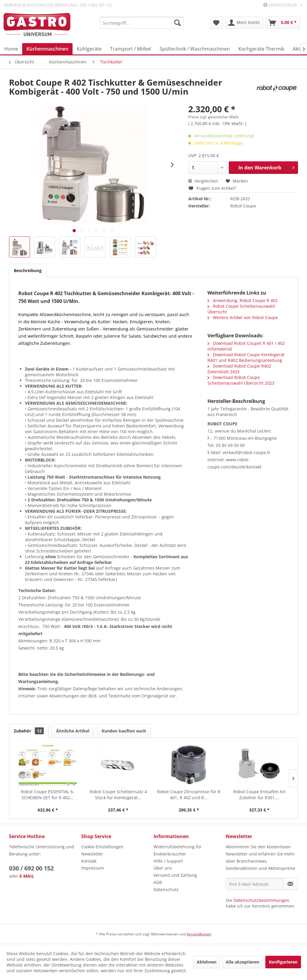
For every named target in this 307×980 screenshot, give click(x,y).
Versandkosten (199, 934)
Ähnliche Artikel (73, 731)
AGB (158, 882)
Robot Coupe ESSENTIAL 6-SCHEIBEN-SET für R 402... (48, 795)
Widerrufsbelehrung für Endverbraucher (178, 850)
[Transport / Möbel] (131, 49)
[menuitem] (142, 23)
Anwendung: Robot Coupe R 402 (243, 300)
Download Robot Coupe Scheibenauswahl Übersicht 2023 (241, 380)
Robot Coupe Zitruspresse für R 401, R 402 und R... (189, 795)
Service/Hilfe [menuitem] (281, 5)
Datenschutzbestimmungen (261, 900)
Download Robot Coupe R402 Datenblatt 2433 (239, 369)
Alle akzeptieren (243, 962)
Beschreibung (28, 270)
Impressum (93, 868)
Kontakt (89, 861)
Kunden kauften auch (124, 731)
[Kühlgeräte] (89, 49)
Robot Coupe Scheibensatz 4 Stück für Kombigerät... (118, 795)
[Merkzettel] (216, 23)
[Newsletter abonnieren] (291, 884)
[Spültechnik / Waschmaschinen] (195, 49)
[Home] (11, 49)
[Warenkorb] (283, 23)
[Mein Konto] (244, 23)
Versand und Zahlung (175, 875)
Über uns (163, 868)
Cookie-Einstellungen (102, 847)
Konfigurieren (283, 962)
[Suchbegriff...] (142, 23)
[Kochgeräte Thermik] (261, 49)
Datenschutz (166, 889)
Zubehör (29, 731)
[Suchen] (177, 23)
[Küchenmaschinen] (47, 49)
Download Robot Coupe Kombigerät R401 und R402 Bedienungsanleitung (246, 357)
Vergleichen (203, 181)
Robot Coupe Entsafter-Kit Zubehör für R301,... (259, 795)
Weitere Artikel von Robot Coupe (243, 317)
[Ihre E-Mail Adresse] (255, 884)
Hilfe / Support (168, 861)
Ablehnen (207, 962)
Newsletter (92, 854)
